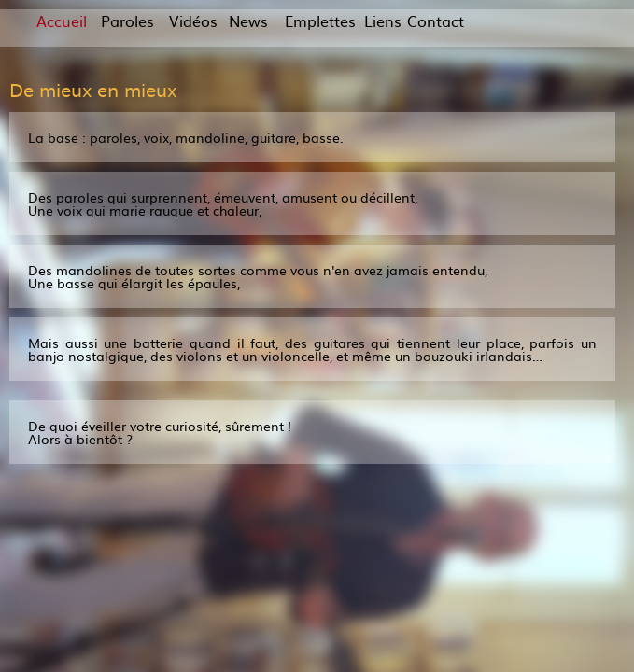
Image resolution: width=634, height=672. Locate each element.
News (247, 21)
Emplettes (315, 21)
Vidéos (193, 21)
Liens (382, 21)
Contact (436, 21)
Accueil (62, 21)
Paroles (127, 21)
